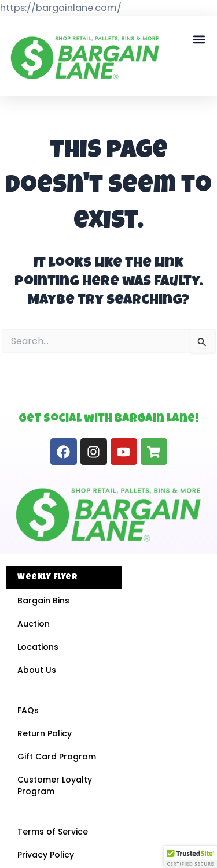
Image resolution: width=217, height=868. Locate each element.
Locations (38, 647)
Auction (34, 624)
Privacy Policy (46, 855)
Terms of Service (53, 832)
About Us (37, 670)
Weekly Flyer (47, 578)
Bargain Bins (43, 601)
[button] (199, 39)
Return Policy (45, 733)
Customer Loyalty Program (55, 785)
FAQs (28, 710)
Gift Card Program (57, 757)
